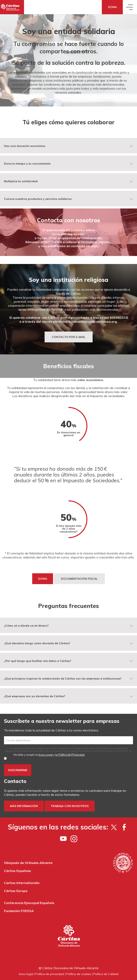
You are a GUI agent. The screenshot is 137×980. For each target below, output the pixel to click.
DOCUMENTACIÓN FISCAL (79, 579)
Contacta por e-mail (69, 337)
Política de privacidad (50, 974)
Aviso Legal (45, 755)
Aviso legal (26, 974)
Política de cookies (79, 974)
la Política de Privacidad (70, 755)
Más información (24, 806)
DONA (43, 579)
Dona (112, 7)
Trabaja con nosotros (70, 806)
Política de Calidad (106, 974)
